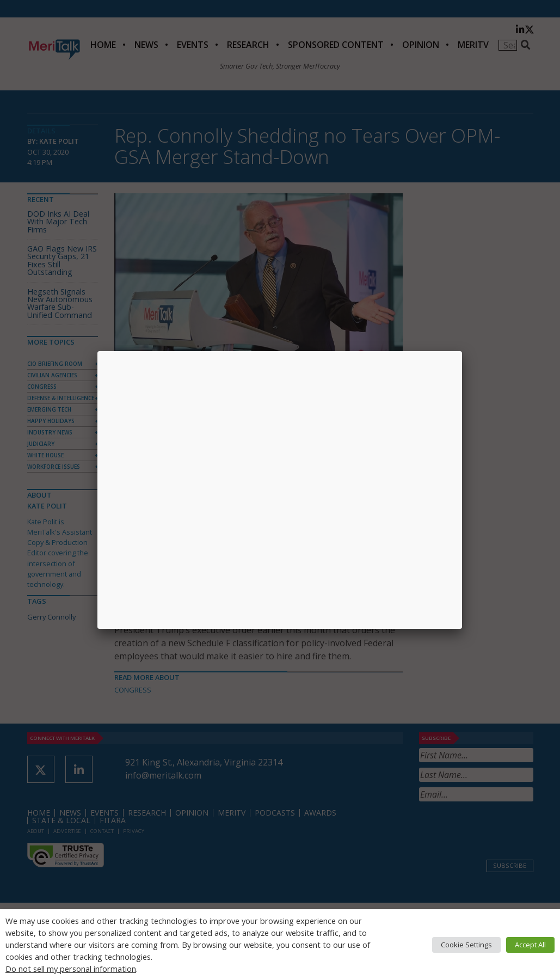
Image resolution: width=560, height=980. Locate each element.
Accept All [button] (530, 945)
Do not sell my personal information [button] (71, 969)
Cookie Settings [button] (466, 945)
